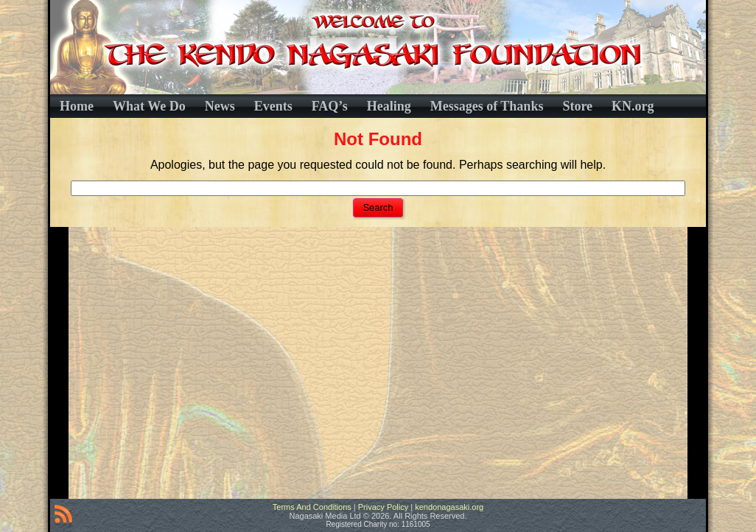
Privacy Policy (383, 507)
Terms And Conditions (312, 507)
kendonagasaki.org (449, 507)
